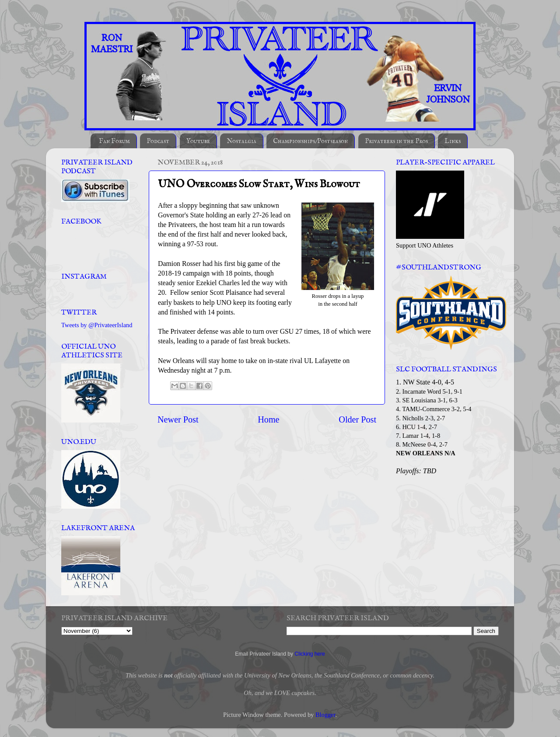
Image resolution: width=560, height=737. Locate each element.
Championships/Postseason (310, 141)
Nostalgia (241, 141)
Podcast (158, 141)
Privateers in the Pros (396, 141)
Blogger (325, 715)
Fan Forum (114, 141)
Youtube (198, 141)
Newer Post (178, 419)
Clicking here (310, 654)
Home (268, 419)
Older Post (357, 419)
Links (453, 141)
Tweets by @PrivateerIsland (97, 325)
